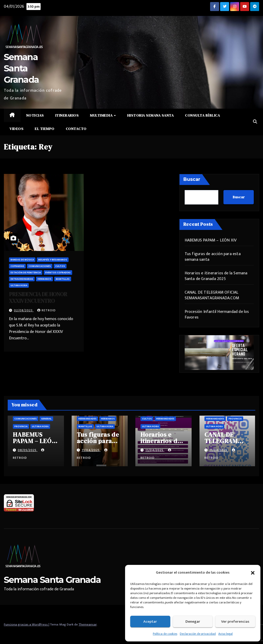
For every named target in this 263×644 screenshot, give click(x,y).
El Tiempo (45, 129)
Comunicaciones (40, 266)
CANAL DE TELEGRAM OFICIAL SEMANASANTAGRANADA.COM (212, 295)
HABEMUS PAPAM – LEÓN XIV (211, 240)
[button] (253, 573)
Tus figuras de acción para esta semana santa (213, 257)
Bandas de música (22, 260)
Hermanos (44, 279)
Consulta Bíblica (202, 115)
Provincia (21, 426)
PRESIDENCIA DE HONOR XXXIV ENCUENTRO (38, 297)
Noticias (35, 115)
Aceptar (150, 622)
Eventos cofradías (58, 273)
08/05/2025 (28, 450)
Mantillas (63, 279)
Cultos (60, 266)
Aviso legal (226, 634)
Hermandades (87, 419)
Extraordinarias (22, 279)
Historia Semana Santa (151, 115)
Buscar (192, 179)
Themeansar (88, 624)
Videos (16, 129)
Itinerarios (67, 115)
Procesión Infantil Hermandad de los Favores (217, 315)
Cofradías (17, 266)
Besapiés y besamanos (53, 260)
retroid (46, 310)
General (46, 419)
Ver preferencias (235, 622)
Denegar (193, 622)
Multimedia (102, 115)
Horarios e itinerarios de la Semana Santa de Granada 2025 (216, 276)
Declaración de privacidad (198, 634)
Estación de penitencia (26, 273)
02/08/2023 (24, 310)
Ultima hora (19, 285)
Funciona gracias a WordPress (26, 624)
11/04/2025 (91, 450)
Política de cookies (165, 634)
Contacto (76, 129)
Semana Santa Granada (21, 68)
